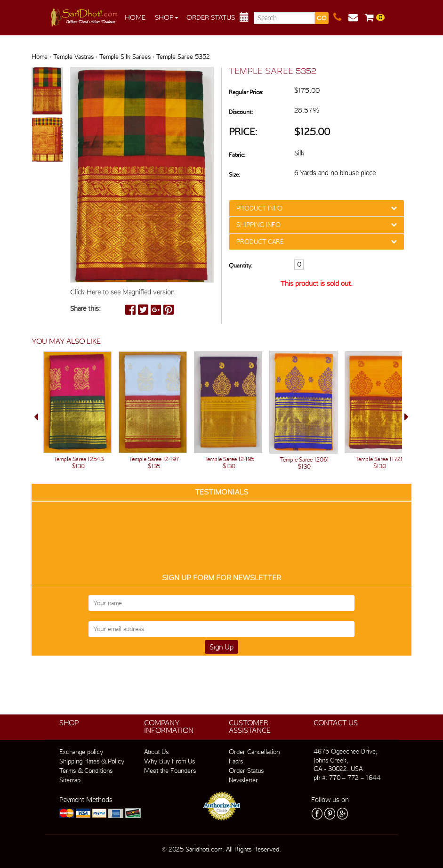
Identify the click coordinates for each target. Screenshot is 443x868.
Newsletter (243, 780)
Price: (243, 132)
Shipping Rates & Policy (92, 761)
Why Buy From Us (169, 761)
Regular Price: (246, 92)
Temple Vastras (73, 57)
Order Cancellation (254, 752)
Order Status (211, 17)
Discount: (241, 112)
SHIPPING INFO (258, 225)
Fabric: (237, 155)
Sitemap (70, 780)
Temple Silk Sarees (125, 57)
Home (135, 17)
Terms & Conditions (86, 771)
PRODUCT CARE (260, 242)
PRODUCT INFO (259, 208)
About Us (156, 752)
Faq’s (236, 761)
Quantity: (241, 265)
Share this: (85, 308)
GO (322, 18)
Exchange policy (81, 752)
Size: (234, 174)
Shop (167, 17)
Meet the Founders (170, 771)
